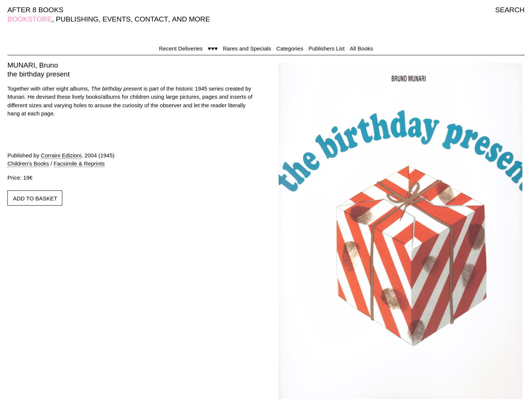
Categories (290, 48)
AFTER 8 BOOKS (35, 10)
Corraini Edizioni (61, 155)
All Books (362, 48)
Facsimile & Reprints (79, 163)
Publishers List (326, 48)
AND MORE (191, 19)
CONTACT (151, 19)
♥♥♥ (213, 48)
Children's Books (28, 163)
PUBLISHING (77, 19)
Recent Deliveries (181, 48)
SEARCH (510, 10)
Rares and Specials (247, 48)
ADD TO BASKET (35, 198)
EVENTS (116, 19)
